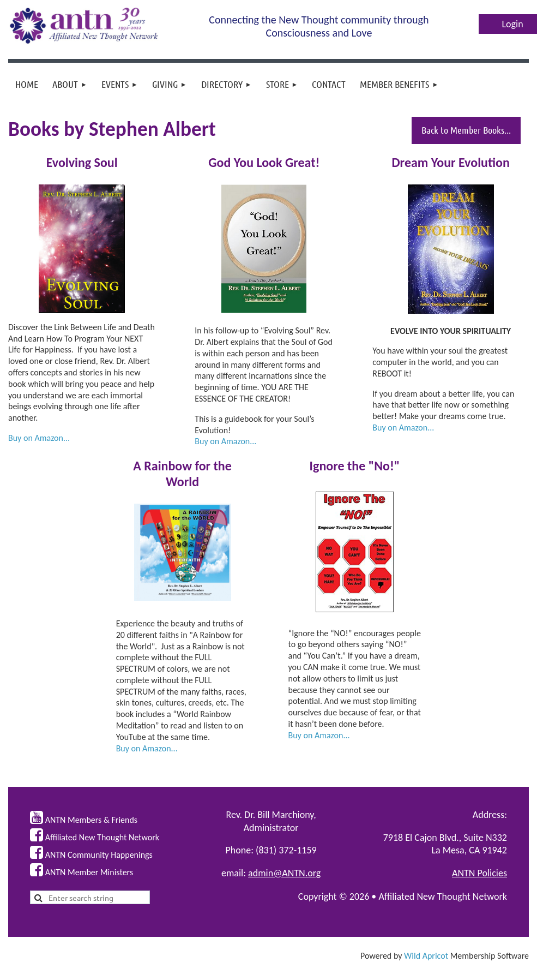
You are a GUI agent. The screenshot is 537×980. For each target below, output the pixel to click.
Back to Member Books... (466, 130)
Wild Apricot (426, 956)
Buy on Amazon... (39, 438)
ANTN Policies (479, 873)
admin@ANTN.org (284, 873)
